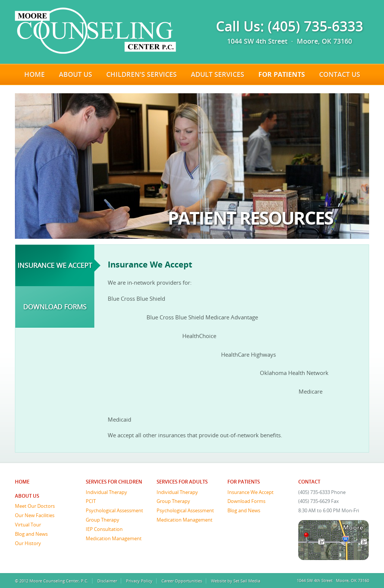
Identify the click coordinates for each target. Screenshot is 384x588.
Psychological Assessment (114, 510)
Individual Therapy (106, 492)
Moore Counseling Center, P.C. (95, 31)
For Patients (282, 74)
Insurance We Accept (55, 265)
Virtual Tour (28, 525)
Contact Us (340, 74)
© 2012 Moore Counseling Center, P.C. (52, 581)
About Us (75, 74)
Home (34, 74)
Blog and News (31, 534)
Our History (28, 543)
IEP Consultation (104, 529)
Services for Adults (182, 482)
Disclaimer (107, 581)
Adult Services (218, 74)
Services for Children (114, 482)
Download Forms (55, 307)
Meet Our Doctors (35, 506)
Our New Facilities (35, 515)
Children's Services (141, 74)
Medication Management (114, 538)
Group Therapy (103, 520)
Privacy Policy (139, 581)
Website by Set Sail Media (236, 581)
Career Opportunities (182, 581)
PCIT (91, 501)
